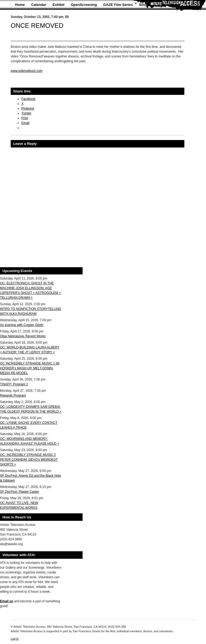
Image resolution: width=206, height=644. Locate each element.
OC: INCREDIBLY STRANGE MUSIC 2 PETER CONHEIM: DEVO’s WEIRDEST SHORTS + (29, 460)
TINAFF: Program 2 (14, 384)
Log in (15, 639)
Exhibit (59, 5)
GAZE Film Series (118, 5)
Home (20, 5)
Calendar (39, 5)
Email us (7, 601)
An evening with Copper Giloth (22, 325)
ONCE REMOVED (37, 26)
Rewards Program (13, 395)
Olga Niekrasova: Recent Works (23, 336)
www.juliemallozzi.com (27, 71)
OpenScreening (84, 5)
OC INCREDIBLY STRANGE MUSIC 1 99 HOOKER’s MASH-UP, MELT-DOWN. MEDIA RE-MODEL (30, 368)
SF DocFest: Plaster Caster (20, 492)
